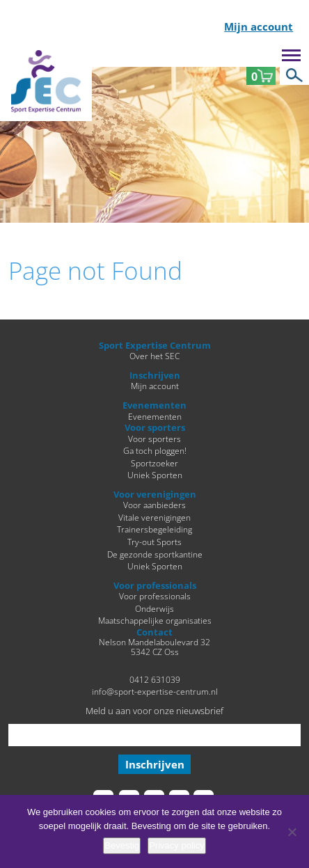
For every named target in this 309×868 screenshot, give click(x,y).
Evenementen (155, 416)
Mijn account (259, 27)
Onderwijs (154, 608)
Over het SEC (154, 356)
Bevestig (122, 845)
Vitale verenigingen (154, 517)
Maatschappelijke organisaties (155, 620)
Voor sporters (154, 439)
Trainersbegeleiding (154, 529)
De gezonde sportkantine (155, 554)
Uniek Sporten (155, 475)
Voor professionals (155, 596)
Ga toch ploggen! (155, 450)
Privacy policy (176, 845)
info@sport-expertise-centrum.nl (155, 691)
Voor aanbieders (154, 505)
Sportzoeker (154, 463)
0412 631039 (155, 679)
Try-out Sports (154, 542)
